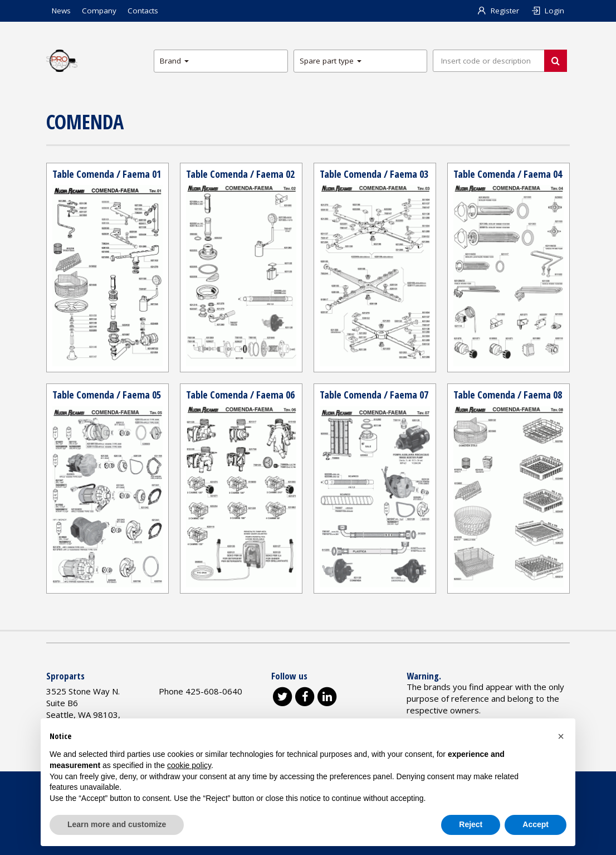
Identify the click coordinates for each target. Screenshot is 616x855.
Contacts (143, 11)
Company (99, 11)
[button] (561, 736)
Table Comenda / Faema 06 (240, 395)
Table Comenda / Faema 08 (508, 395)
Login (547, 11)
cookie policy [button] (189, 765)
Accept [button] (536, 824)
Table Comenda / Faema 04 (508, 174)
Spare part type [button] (331, 61)
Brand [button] (174, 61)
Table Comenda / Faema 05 (107, 395)
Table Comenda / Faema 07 (374, 395)
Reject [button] (471, 824)
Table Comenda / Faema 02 (240, 174)
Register (498, 11)
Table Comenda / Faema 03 (374, 174)
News (61, 11)
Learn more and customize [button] (117, 824)
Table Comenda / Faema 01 (107, 174)
